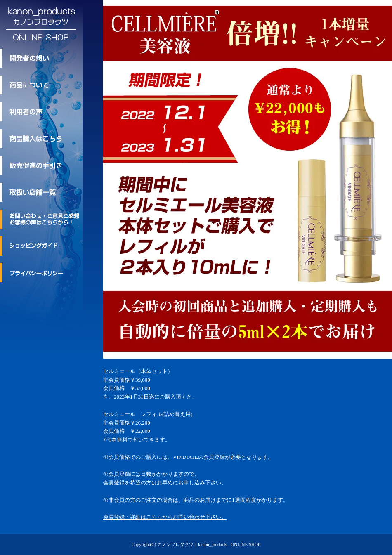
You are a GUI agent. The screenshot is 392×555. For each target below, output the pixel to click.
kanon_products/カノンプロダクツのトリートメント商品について (41, 85)
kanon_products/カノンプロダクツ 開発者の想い (41, 58)
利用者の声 (41, 112)
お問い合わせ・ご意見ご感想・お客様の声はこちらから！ (41, 220)
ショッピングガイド (41, 246)
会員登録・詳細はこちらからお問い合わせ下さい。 (165, 517)
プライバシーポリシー (41, 272)
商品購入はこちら (41, 139)
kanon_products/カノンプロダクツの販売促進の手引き (41, 165)
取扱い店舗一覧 (41, 192)
